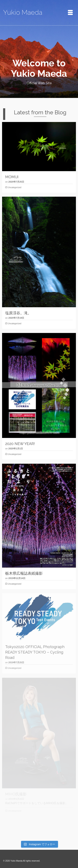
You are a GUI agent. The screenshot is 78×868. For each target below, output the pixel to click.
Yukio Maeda (23, 12)
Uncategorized (15, 187)
